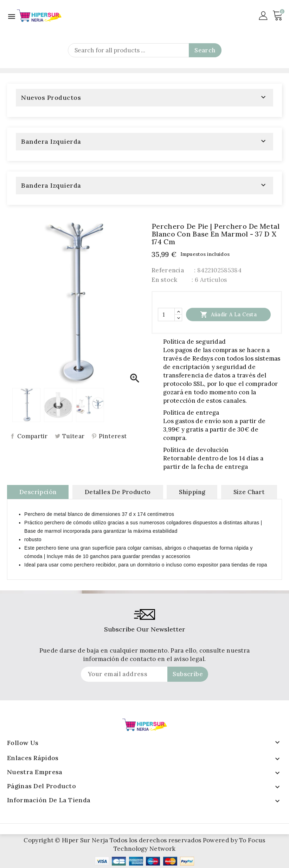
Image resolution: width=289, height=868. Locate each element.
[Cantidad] (166, 315)
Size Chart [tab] (249, 492)
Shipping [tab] (192, 492)
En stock (164, 280)
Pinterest (113, 436)
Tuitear (73, 436)
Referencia (168, 270)
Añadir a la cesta (228, 314)
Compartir (33, 436)
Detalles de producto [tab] (118, 492)
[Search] (145, 50)
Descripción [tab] (38, 492)
